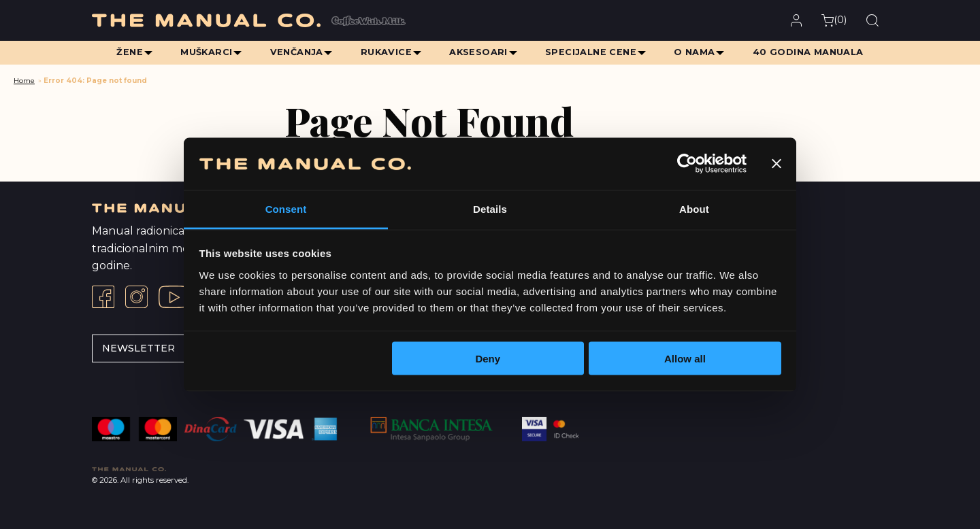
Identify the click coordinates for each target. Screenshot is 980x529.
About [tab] (694, 208)
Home (24, 81)
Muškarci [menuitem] (204, 52)
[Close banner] (777, 164)
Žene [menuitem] (127, 52)
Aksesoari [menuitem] (479, 52)
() (834, 20)
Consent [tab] (286, 208)
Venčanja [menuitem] (295, 52)
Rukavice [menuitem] (386, 52)
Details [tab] (490, 208)
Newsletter (138, 348)
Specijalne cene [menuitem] (592, 52)
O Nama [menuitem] (696, 52)
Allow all (685, 359)
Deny (488, 359)
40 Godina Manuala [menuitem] (811, 52)
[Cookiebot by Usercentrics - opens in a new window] (687, 164)
